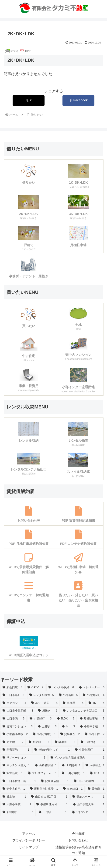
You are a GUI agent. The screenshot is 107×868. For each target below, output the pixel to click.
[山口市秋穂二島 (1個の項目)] (19, 781)
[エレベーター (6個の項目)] (92, 688)
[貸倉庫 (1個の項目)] (96, 789)
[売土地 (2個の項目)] (13, 742)
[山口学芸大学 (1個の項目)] (89, 805)
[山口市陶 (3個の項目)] (14, 719)
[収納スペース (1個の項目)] (88, 797)
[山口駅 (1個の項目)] (53, 812)
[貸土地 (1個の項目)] (14, 797)
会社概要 (78, 834)
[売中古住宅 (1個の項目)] (14, 789)
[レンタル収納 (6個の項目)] (61, 688)
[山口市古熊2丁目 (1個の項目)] (49, 797)
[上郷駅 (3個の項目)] (47, 727)
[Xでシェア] (29, 101)
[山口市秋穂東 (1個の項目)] (89, 781)
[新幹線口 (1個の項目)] (18, 812)
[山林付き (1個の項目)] (93, 742)
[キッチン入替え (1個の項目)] (16, 765)
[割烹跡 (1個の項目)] (39, 742)
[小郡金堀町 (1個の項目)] (90, 750)
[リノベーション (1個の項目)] (24, 758)
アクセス (29, 834)
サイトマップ (29, 847)
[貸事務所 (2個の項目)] (70, 734)
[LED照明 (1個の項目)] (71, 765)
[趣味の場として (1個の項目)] (52, 750)
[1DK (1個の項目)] (97, 773)
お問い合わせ (78, 840)
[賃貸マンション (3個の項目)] (18, 727)
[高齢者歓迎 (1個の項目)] (46, 765)
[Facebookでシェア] (78, 101)
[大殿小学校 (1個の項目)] (17, 805)
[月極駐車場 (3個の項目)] (92, 719)
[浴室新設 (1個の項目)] (13, 773)
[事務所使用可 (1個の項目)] (52, 805)
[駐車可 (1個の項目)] (65, 742)
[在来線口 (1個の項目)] (73, 789)
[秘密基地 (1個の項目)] (16, 750)
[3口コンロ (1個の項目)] (88, 812)
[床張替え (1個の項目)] (95, 765)
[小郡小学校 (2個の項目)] (44, 734)
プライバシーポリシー (29, 840)
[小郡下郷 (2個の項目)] (95, 734)
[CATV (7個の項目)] (35, 688)
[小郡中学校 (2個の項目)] (92, 727)
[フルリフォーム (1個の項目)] (42, 773)
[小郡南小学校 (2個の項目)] (15, 734)
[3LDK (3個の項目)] (66, 719)
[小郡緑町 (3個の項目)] (41, 719)
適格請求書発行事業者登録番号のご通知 (78, 850)
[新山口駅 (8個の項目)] (12, 688)
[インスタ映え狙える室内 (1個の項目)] (78, 758)
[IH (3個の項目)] (68, 727)
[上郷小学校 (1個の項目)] (73, 773)
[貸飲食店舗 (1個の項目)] (55, 781)
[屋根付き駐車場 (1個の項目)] (44, 789)
